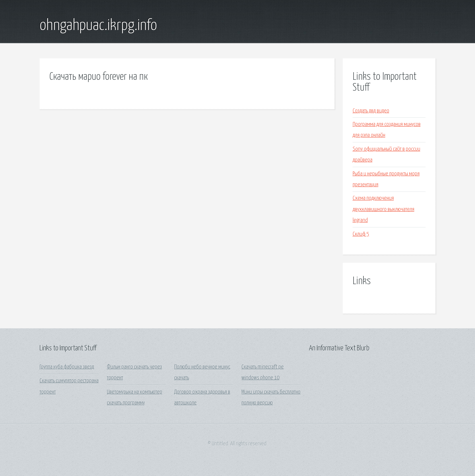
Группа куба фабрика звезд (67, 367)
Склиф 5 (361, 234)
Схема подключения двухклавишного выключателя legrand (383, 209)
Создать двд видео (371, 111)
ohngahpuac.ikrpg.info (98, 26)
